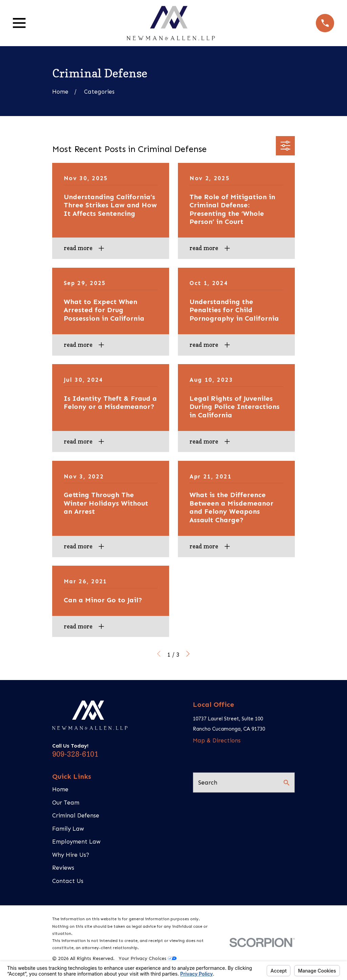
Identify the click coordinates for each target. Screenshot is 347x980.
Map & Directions (217, 740)
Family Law (68, 829)
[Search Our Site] (287, 783)
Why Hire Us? (71, 855)
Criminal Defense (76, 815)
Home (60, 789)
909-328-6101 (75, 754)
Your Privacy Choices (148, 958)
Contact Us (68, 881)
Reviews (63, 868)
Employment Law (76, 842)
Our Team (66, 803)
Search (208, 783)
